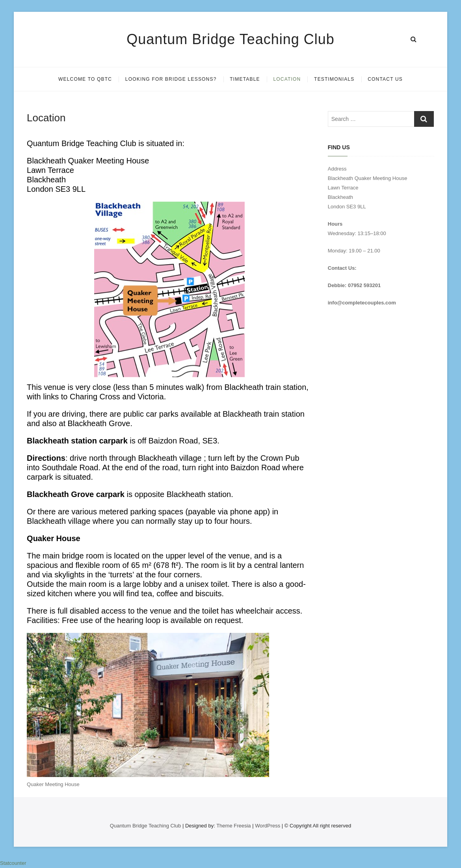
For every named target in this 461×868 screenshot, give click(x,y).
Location (287, 79)
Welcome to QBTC (85, 79)
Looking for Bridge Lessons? (171, 79)
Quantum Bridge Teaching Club (230, 39)
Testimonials (334, 79)
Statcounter (13, 863)
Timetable (245, 79)
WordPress (268, 826)
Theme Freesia (233, 826)
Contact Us (385, 79)
